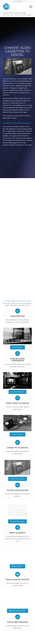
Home (12, 15)
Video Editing (17, 316)
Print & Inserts (17, 533)
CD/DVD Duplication (17, 490)
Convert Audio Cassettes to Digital (15, 13)
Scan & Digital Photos (17, 580)
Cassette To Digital (18, 448)
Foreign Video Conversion (17, 360)
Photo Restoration (18, 622)
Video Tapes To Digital (17, 403)
